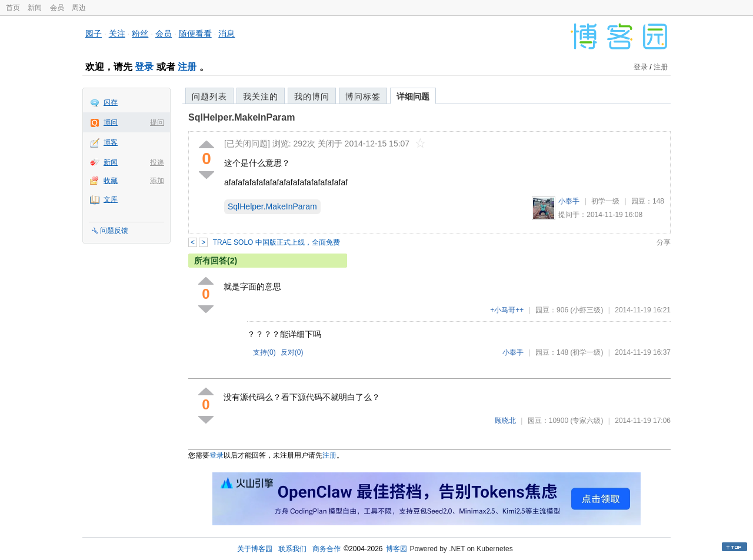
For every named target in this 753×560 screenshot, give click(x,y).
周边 (79, 8)
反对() (292, 352)
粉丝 (140, 34)
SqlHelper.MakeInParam (241, 117)
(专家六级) (587, 421)
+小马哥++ (507, 310)
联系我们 (292, 549)
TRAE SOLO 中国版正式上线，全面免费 (276, 242)
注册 (187, 67)
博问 (111, 122)
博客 (111, 142)
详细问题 (413, 96)
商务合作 (326, 549)
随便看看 (195, 34)
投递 (157, 162)
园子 (94, 34)
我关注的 (261, 96)
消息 (226, 34)
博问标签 (363, 96)
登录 (144, 67)
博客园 (397, 549)
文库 (111, 199)
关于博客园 (255, 549)
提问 (157, 122)
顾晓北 (505, 421)
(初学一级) (587, 352)
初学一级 (605, 201)
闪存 (111, 102)
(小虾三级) (587, 310)
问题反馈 (114, 231)
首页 (13, 8)
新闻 (35, 8)
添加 (157, 181)
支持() (264, 352)
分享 (664, 242)
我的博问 (312, 96)
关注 (117, 34)
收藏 (111, 181)
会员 (57, 8)
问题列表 (209, 96)
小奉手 (569, 201)
